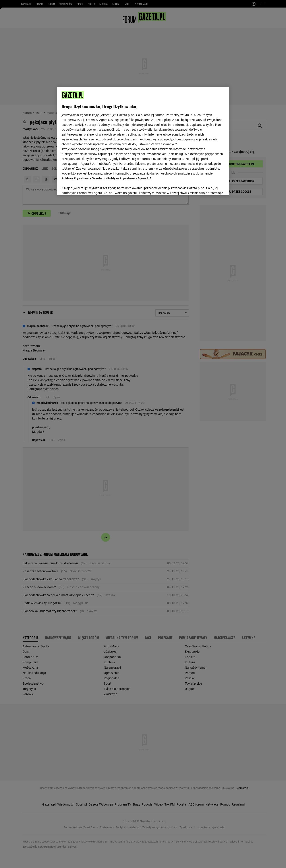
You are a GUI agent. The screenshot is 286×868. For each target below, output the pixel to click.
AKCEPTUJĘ (209, 187)
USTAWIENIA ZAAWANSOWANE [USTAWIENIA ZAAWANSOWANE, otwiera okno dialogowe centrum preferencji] (91, 186)
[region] (143, 141)
